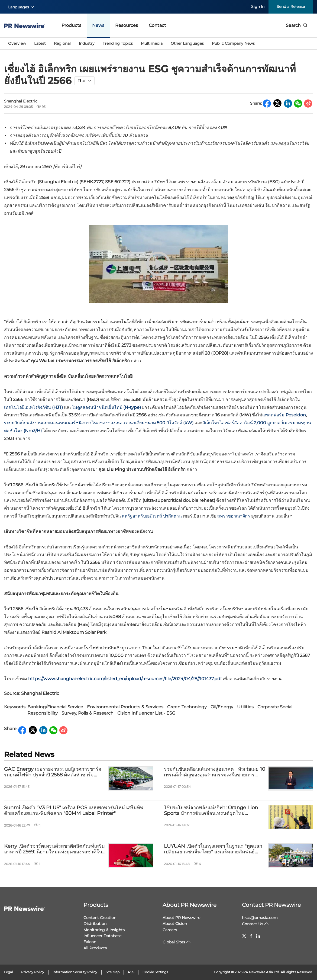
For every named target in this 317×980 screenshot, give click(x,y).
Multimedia (152, 43)
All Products (95, 948)
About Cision (175, 924)
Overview (17, 43)
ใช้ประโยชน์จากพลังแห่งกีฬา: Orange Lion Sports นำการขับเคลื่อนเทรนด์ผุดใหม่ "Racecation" (211, 811)
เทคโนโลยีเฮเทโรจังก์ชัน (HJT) (33, 407)
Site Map (113, 972)
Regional (62, 43)
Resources (127, 25)
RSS (131, 972)
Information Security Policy (75, 972)
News (98, 25)
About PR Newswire (190, 905)
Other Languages (187, 43)
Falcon (90, 942)
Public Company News (233, 43)
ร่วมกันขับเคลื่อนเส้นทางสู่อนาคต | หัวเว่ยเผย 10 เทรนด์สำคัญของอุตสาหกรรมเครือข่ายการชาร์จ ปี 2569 (215, 772)
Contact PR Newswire (271, 905)
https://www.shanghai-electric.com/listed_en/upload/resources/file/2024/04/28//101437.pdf (125, 679)
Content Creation (100, 918)
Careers (170, 930)
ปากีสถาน (172, 516)
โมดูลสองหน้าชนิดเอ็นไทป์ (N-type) (106, 407)
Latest (40, 43)
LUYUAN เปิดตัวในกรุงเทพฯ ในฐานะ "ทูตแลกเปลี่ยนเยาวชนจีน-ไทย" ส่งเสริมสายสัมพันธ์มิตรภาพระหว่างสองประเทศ (213, 849)
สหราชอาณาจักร (234, 516)
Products (71, 25)
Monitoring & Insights (104, 930)
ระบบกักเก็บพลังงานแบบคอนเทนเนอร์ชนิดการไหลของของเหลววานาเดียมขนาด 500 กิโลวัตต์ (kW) (99, 423)
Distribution (95, 924)
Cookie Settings (155, 972)
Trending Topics (118, 43)
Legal (8, 972)
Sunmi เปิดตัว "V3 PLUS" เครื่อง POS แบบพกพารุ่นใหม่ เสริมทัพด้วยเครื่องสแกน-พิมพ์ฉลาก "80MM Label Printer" (74, 811)
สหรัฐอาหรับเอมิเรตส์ (142, 516)
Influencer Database (102, 936)
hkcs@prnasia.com (260, 918)
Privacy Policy (33, 972)
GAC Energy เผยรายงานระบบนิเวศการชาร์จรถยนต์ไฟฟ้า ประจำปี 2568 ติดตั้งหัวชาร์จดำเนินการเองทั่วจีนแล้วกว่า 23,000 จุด (53, 772)
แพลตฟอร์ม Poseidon (284, 415)
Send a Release (291, 7)
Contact (157, 25)
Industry (87, 43)
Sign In (258, 7)
